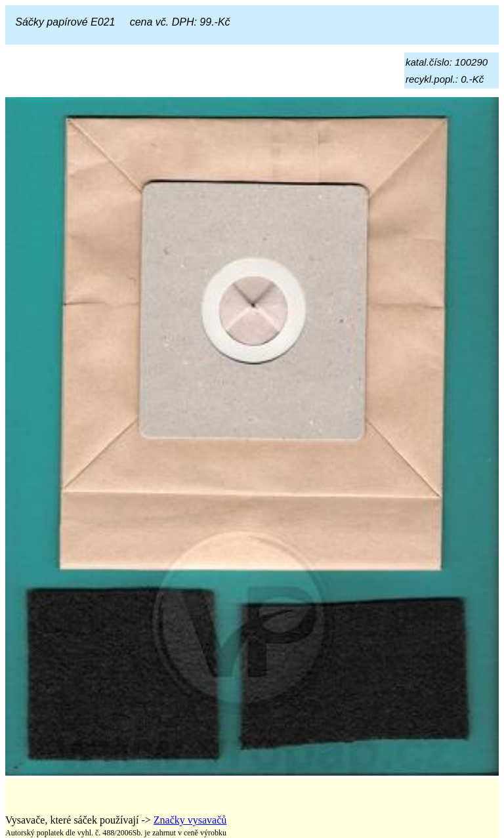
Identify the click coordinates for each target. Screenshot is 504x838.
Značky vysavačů (190, 820)
